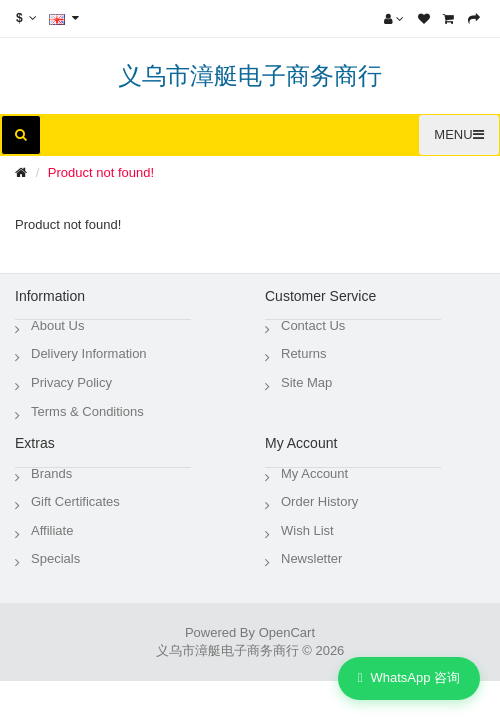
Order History (319, 501)
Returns (304, 353)
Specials (55, 558)
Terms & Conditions (87, 411)
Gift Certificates (75, 501)
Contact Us (313, 325)
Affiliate (52, 530)
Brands (51, 473)
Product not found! (101, 172)
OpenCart (287, 632)
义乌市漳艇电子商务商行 (250, 75)
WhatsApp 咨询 (409, 678)
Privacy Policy (71, 382)
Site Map (306, 382)
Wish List (307, 530)
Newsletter (311, 558)
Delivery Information (89, 353)
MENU (458, 134)
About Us (57, 325)
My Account (314, 473)
